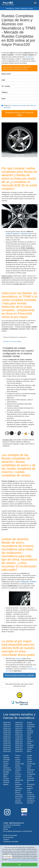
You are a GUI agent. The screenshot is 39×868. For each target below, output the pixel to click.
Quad (29, 768)
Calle (3, 80)
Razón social (6, 74)
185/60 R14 (19, 741)
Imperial (6, 774)
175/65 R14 (7, 735)
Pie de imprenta (8, 837)
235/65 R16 (19, 743)
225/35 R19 (7, 747)
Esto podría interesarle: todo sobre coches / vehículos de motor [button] (19, 685)
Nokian (5, 766)
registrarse (19, 658)
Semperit (30, 741)
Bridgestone (31, 727)
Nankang (6, 780)
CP (3, 86)
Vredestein (30, 745)
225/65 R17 (19, 751)
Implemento (19, 803)
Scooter (30, 776)
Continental (31, 725)
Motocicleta (31, 770)
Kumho (29, 749)
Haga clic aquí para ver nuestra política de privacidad (23, 860)
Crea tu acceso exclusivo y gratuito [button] (19, 675)
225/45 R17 (7, 727)
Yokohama (7, 768)
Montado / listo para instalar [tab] (12, 341)
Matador (6, 784)
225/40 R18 (7, 745)
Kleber (5, 776)
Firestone (6, 782)
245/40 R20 (19, 749)
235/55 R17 (19, 747)
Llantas (17, 8)
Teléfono (5, 92)
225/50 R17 (7, 739)
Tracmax (6, 778)
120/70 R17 (19, 729)
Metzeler (6, 756)
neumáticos (29, 57)
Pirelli (29, 735)
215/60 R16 (7, 743)
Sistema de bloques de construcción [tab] (15, 337)
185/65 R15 (7, 729)
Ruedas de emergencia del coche (31, 801)
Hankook (30, 733)
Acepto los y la (19, 107)
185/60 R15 (7, 737)
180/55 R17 (19, 731)
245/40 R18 (19, 723)
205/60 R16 (7, 733)
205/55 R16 (7, 723)
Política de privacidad (10, 835)
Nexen (29, 737)
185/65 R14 (19, 739)
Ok (20, 865)
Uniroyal (6, 764)
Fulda (29, 739)
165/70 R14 (19, 745)
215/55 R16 (7, 731)
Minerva (6, 762)
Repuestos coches (27, 8)
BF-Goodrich (7, 770)
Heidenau (6, 758)
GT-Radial (6, 760)
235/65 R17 (19, 733)
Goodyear (30, 731)
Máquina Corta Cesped (30, 791)
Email (3, 99)
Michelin (30, 723)
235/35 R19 (7, 749)
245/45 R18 (19, 725)
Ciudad (7, 86)
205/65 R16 (19, 727)
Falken (29, 743)
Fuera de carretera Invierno (18, 776)
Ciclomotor (31, 778)
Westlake (6, 772)
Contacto (6, 839)
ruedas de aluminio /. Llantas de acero (19, 234)
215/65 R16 (7, 741)
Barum (29, 751)
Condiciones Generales (18, 105)
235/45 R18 (7, 751)
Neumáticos (10, 8)
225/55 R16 (19, 735)
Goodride (30, 747)
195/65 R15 (7, 725)
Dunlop (29, 729)
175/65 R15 (19, 737)
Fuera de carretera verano (18, 770)
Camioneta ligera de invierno (19, 791)
